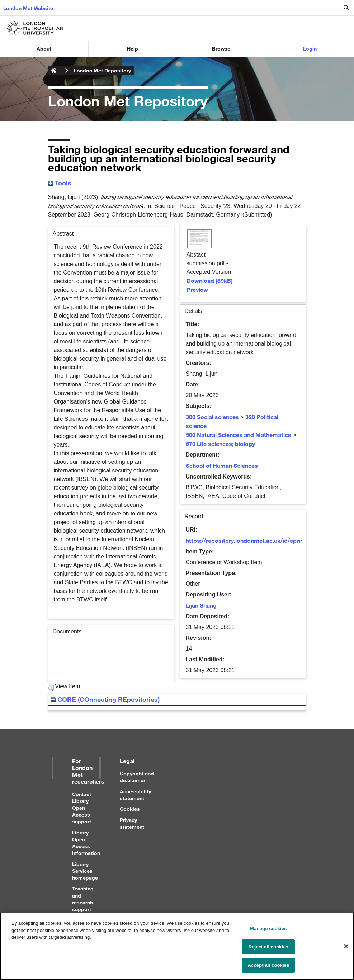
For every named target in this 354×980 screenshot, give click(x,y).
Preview (197, 289)
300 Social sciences (212, 417)
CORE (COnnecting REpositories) (105, 699)
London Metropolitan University (54, 71)
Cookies (130, 809)
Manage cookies (268, 933)
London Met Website (28, 8)
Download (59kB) (210, 280)
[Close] (346, 951)
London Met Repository (102, 70)
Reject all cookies (268, 951)
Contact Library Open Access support (82, 808)
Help (133, 49)
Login (310, 49)
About (44, 49)
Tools (60, 183)
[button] (51, 687)
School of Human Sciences (222, 465)
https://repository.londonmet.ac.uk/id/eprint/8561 (253, 540)
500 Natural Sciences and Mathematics (239, 435)
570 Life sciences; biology (220, 444)
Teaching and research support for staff (83, 902)
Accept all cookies (269, 969)
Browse (221, 49)
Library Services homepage (85, 871)
